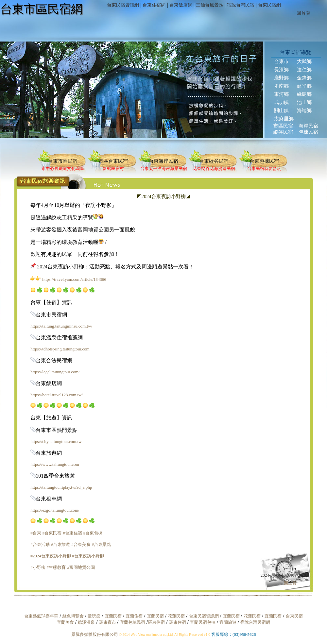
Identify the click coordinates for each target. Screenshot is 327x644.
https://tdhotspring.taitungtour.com (60, 349)
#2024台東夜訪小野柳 (51, 556)
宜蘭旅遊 (227, 622)
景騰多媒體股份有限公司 (95, 634)
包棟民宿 (308, 132)
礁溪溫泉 (86, 622)
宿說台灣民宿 (239, 5)
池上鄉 (304, 102)
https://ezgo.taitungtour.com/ (55, 510)
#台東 (36, 533)
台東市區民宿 (63, 161)
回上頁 (290, 583)
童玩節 (94, 616)
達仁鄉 (304, 70)
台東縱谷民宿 (214, 161)
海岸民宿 (308, 126)
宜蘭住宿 (134, 616)
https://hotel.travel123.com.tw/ (57, 395)
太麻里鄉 (284, 119)
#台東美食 (81, 544)
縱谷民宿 (283, 132)
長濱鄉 (281, 70)
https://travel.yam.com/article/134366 (74, 279)
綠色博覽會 (73, 616)
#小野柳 (38, 567)
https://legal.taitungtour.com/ (55, 372)
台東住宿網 (152, 5)
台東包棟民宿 (264, 161)
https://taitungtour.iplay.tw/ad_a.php (61, 487)
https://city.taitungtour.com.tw (56, 441)
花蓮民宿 (176, 616)
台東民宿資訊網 (121, 5)
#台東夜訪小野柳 (88, 556)
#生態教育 (56, 567)
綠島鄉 (304, 94)
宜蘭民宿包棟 (203, 622)
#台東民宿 (52, 533)
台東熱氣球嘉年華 (41, 616)
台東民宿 (294, 616)
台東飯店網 (179, 5)
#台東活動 (40, 544)
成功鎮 (281, 102)
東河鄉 (281, 94)
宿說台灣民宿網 (255, 622)
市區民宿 (283, 126)
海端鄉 (304, 110)
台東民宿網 (268, 5)
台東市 (281, 61)
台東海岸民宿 (163, 161)
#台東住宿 (72, 533)
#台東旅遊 (61, 544)
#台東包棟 (93, 533)
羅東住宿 (156, 622)
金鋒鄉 (304, 78)
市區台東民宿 (113, 161)
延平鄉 (304, 86)
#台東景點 (102, 544)
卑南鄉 (281, 86)
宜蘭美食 (65, 622)
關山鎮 (281, 110)
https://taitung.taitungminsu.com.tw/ (61, 326)
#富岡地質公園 (81, 567)
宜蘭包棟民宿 (133, 622)
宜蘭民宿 (113, 616)
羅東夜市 (108, 622)
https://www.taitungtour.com (55, 464)
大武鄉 (304, 61)
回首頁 (302, 13)
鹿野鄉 (281, 78)
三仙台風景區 (208, 5)
